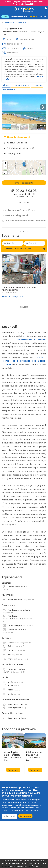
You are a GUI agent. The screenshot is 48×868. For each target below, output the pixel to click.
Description (37, 85)
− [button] (5, 167)
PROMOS (33, 17)
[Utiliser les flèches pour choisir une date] (15, 243)
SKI (5, 17)
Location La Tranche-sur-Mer (17, 23)
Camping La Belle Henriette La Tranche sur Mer (13, 756)
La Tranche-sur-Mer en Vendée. (28, 340)
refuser (12, 863)
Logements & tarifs (21, 85)
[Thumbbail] (6, 127)
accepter (22, 863)
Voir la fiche (13, 770)
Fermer (35, 866)
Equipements (9, 90)
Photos (6, 85)
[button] (24, 16)
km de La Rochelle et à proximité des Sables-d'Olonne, (24, 361)
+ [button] (5, 163)
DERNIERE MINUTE (19, 17)
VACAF (43, 17)
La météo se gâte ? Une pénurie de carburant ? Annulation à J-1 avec (25, 3)
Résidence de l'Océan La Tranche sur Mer (34, 756)
